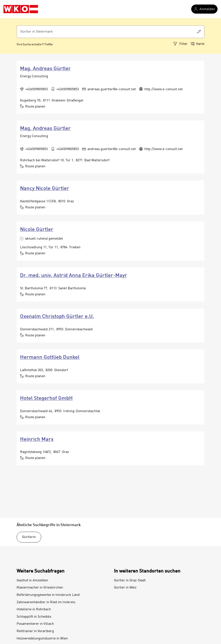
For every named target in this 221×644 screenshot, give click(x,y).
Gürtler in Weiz (125, 588)
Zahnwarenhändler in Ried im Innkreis (46, 602)
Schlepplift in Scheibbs (34, 617)
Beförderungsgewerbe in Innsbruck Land (48, 595)
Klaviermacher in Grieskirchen (40, 588)
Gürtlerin (29, 537)
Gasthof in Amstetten (32, 581)
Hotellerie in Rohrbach (34, 609)
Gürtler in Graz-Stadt (130, 581)
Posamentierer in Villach (35, 624)
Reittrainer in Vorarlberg (35, 631)
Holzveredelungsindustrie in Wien (42, 639)
